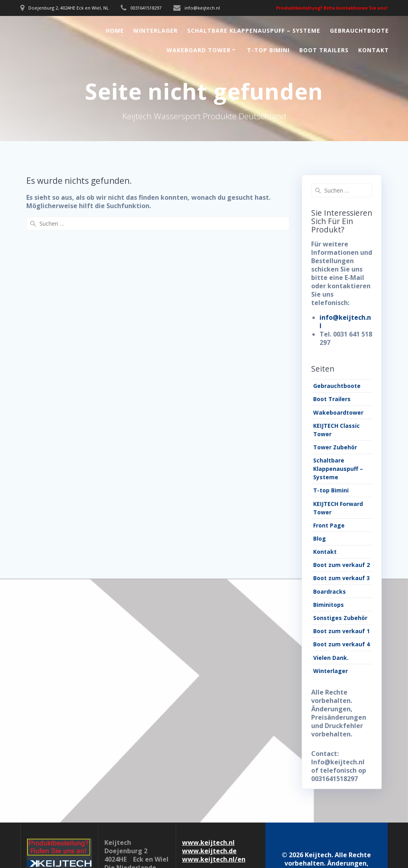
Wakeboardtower (338, 412)
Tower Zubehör (335, 447)
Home (115, 31)
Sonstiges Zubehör (340, 618)
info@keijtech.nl (345, 322)
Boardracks (330, 591)
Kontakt (374, 50)
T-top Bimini (268, 50)
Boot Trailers (324, 50)
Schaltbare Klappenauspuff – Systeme (254, 31)
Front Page (329, 525)
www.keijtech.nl (208, 842)
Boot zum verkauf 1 (341, 631)
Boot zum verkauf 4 (341, 644)
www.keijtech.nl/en (214, 859)
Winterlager (155, 31)
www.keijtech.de (209, 851)
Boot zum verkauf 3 (341, 578)
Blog (320, 538)
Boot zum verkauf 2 (341, 565)
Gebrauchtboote (359, 31)
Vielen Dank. (331, 658)
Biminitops (329, 605)
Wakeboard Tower (199, 50)
